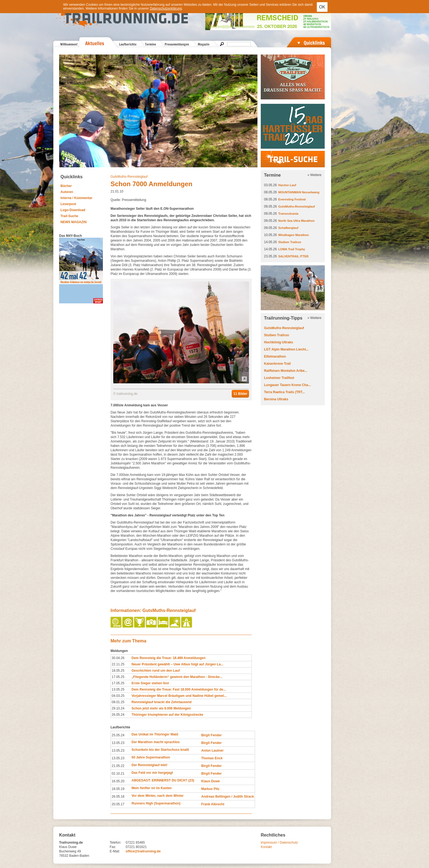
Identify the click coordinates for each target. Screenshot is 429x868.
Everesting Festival (292, 199)
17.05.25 (118, 677)
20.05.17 (118, 804)
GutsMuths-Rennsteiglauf (129, 177)
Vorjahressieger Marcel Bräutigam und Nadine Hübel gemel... (179, 696)
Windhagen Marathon (294, 235)
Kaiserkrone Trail (277, 364)
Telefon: (115, 843)
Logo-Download (73, 210)
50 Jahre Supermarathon (151, 757)
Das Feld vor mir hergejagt (152, 773)
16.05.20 (118, 781)
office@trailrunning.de (143, 851)
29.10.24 (118, 708)
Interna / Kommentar (76, 198)
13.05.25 (118, 689)
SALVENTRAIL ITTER (293, 256)
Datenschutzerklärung (166, 8)
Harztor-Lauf (287, 185)
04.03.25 (118, 696)
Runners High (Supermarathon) (156, 803)
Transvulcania (288, 214)
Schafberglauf (288, 228)
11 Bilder (240, 394)
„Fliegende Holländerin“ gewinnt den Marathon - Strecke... (177, 677)
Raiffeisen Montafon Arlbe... (286, 371)
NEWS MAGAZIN (73, 222)
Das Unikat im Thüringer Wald (155, 734)
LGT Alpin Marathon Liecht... (286, 349)
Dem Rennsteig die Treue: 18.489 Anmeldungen (169, 658)
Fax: (113, 847)
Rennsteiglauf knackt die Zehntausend (162, 702)
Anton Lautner (212, 751)
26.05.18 (118, 797)
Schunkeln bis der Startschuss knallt (160, 750)
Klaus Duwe (210, 781)
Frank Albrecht (213, 804)
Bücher (66, 186)
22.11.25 (118, 664)
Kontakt (266, 847)
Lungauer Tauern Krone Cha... (287, 385)
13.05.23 (118, 743)
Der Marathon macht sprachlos (156, 742)
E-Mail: (115, 851)
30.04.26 (118, 658)
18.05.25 (118, 671)
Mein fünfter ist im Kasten (152, 788)
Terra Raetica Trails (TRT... (284, 392)
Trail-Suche (69, 216)
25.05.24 (118, 735)
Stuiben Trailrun (290, 242)
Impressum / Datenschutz (279, 843)
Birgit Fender (211, 735)
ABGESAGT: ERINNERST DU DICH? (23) (163, 780)
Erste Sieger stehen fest (150, 683)
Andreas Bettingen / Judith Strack (227, 797)
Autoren (67, 192)
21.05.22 (118, 766)
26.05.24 (118, 715)
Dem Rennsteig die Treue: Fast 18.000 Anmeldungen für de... (179, 689)
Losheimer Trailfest (279, 378)
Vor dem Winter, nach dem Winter (158, 796)
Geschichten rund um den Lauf (156, 671)
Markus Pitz (210, 789)
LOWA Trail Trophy (292, 249)
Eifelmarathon (275, 357)
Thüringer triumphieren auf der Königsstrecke (167, 715)
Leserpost (68, 204)
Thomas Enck (212, 758)
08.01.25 (118, 702)
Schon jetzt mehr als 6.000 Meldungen (161, 708)
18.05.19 (118, 789)
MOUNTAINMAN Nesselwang (299, 192)
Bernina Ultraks (276, 399)
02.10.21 (118, 774)
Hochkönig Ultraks (279, 342)
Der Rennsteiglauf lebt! (150, 765)
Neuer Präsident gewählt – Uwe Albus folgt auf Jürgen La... (178, 664)
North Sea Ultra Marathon (296, 221)
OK (322, 7)
